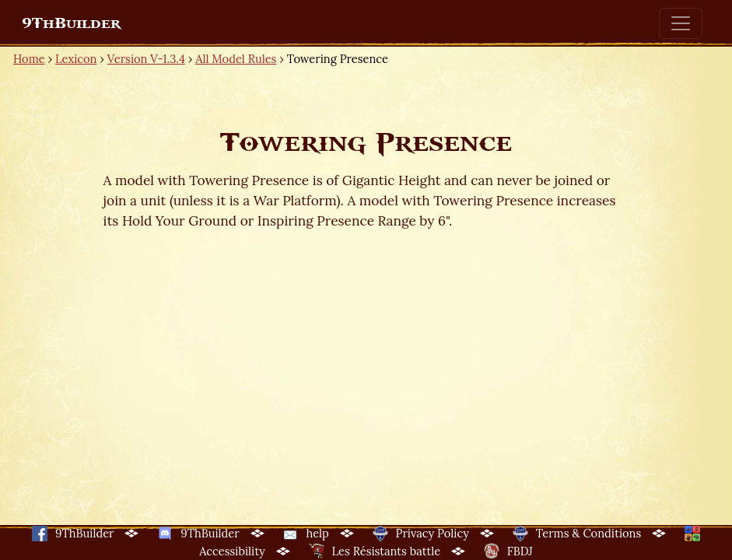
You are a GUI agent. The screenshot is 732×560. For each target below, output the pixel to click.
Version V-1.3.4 (146, 59)
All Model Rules (236, 59)
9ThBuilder (71, 23)
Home (29, 59)
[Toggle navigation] (681, 23)
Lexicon (76, 59)
